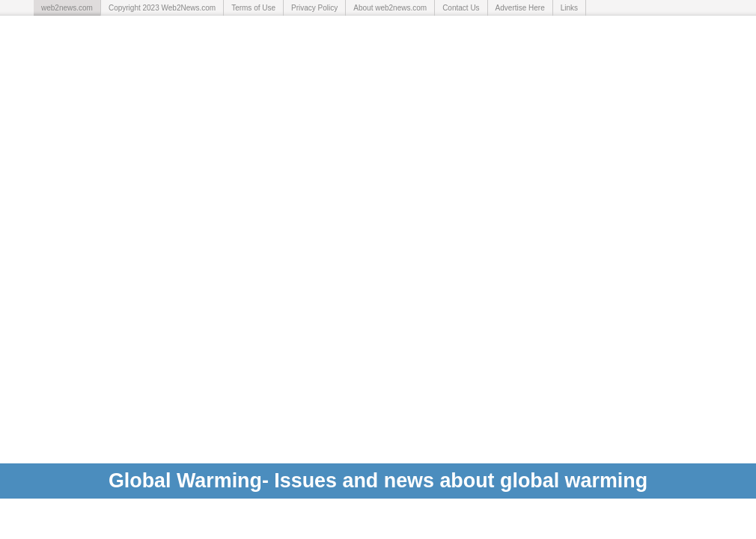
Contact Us (461, 8)
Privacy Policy (314, 8)
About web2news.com (390, 8)
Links (569, 8)
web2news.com (67, 8)
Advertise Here (520, 8)
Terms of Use (253, 8)
